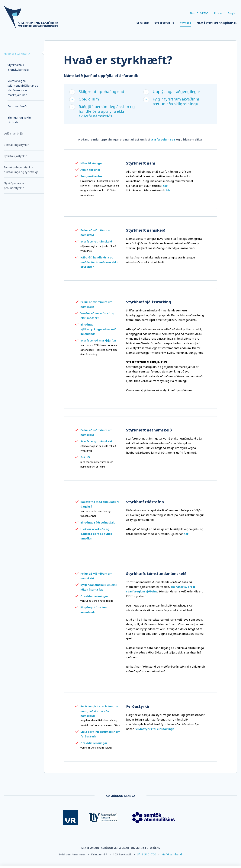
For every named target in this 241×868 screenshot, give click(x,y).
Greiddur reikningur (94, 596)
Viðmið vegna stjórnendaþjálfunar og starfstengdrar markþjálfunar (23, 88)
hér (186, 534)
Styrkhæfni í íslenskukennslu (18, 67)
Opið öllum (89, 99)
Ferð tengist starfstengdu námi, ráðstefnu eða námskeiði (99, 711)
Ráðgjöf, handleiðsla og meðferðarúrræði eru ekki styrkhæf (99, 262)
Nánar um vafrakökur (91, 862)
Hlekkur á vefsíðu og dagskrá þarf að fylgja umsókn (96, 534)
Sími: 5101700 (199, 13)
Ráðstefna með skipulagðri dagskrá (100, 504)
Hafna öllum (196, 857)
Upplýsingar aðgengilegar (177, 92)
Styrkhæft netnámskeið (149, 430)
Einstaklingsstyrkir (16, 145)
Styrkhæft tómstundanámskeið (156, 574)
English (232, 13)
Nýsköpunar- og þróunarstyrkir (15, 185)
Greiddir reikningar (94, 743)
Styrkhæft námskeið (146, 230)
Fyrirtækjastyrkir (15, 156)
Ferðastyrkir (138, 706)
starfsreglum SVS (163, 139)
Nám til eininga (91, 163)
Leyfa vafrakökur (224, 857)
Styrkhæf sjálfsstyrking (149, 302)
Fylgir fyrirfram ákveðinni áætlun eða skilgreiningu (176, 101)
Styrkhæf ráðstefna (145, 502)
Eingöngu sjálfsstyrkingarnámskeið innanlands (98, 329)
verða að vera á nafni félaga (96, 748)
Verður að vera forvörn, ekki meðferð (97, 315)
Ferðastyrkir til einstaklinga (154, 729)
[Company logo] (31, 17)
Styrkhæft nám (141, 163)
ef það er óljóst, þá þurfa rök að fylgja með (98, 248)
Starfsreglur (164, 23)
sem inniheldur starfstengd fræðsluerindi (96, 513)
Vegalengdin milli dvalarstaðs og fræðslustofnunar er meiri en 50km (100, 723)
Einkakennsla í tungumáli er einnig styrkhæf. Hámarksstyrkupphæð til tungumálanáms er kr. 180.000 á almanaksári (100, 188)
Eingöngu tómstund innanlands (94, 610)
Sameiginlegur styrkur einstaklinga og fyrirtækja (21, 170)
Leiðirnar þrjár (14, 133)
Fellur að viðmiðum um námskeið (96, 232)
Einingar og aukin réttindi (19, 120)
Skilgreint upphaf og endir (103, 92)
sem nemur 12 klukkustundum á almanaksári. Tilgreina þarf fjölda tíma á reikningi (99, 350)
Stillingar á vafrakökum (165, 857)
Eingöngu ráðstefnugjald (98, 522)
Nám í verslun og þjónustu (217, 23)
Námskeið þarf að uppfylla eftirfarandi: (101, 76)
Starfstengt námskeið (96, 241)
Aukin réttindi (90, 170)
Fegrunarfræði (17, 106)
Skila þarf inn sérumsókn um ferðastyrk (100, 734)
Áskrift (85, 457)
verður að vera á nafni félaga (97, 601)
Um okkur (142, 23)
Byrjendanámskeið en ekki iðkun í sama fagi (99, 587)
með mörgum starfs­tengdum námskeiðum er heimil (97, 464)
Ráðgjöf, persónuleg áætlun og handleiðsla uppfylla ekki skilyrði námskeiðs (107, 111)
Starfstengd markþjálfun (98, 340)
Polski (218, 13)
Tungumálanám (91, 176)
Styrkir (185, 23)
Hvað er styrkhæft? (17, 54)
